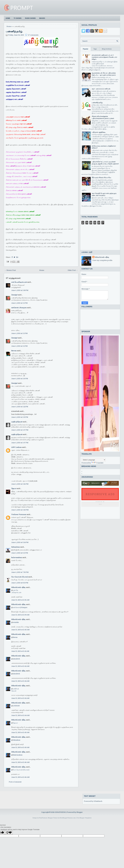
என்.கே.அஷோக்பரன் (19, 282)
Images (42, 18)
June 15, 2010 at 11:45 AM (20, 732)
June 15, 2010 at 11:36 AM (20, 600)
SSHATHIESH (60, 812)
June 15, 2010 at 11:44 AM (20, 715)
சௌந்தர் (14, 295)
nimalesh (16, 659)
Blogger (80, 812)
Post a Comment (15, 782)
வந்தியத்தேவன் (17, 422)
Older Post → (73, 270)
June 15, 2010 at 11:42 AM (20, 666)
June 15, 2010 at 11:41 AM (20, 651)
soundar (16, 622)
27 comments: (33, 35)
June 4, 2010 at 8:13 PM (20, 583)
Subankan (16, 547)
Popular (86, 49)
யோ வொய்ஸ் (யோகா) (20, 577)
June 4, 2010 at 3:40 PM (20, 510)
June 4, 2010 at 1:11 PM (19, 303)
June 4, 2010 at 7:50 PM (20, 572)
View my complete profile (102, 260)
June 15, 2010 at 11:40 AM (20, 630)
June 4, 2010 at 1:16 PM (20, 379)
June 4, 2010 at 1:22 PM (20, 407)
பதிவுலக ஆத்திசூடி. (99, 132)
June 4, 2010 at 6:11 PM (20, 553)
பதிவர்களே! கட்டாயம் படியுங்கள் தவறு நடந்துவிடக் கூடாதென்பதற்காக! (105, 163)
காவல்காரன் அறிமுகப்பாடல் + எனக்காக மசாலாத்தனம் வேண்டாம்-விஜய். (105, 57)
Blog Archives (107, 49)
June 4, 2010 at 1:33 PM (20, 417)
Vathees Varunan (19, 514)
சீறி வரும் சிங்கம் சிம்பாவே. (102, 177)
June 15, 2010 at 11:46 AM (20, 762)
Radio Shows (30, 18)
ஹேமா (14, 488)
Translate (97, 463)
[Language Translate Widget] (94, 460)
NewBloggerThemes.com (68, 818)
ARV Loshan (16, 447)
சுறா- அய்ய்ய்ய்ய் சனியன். (101, 89)
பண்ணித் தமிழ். (14, 31)
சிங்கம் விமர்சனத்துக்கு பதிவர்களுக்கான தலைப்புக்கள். (103, 117)
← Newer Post (10, 270)
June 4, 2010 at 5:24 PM (20, 542)
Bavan (14, 351)
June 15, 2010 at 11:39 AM (20, 615)
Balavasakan (18, 755)
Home (8, 18)
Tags (95, 49)
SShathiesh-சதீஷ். (18, 587)
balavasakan (17, 557)
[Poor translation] (9, 833)
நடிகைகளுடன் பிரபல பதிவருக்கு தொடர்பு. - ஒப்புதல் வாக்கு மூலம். (104, 74)
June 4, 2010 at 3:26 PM (20, 484)
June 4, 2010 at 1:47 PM (20, 430)
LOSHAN (16, 706)
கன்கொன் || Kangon (19, 308)
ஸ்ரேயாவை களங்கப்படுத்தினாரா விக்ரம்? (104, 147)
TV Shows (18, 18)
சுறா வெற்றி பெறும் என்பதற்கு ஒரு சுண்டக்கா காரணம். (104, 194)
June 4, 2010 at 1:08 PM (20, 290)
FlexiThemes (43, 818)
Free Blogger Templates (84, 818)
